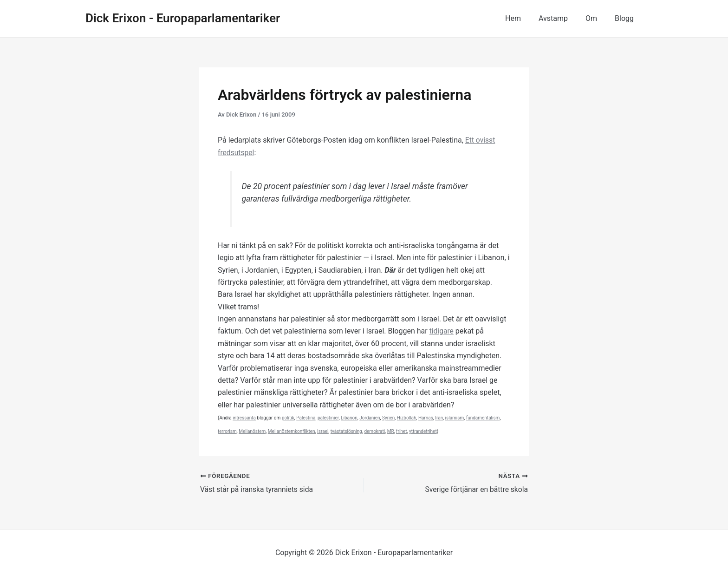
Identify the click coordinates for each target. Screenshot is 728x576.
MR (391, 431)
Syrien (388, 418)
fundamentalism (483, 418)
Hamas (426, 418)
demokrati (374, 431)
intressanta (244, 418)
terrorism (227, 431)
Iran (439, 418)
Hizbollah (407, 418)
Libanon (349, 418)
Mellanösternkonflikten (292, 431)
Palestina (306, 418)
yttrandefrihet (423, 431)
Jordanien (370, 418)
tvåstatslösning (346, 431)
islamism (455, 418)
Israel (323, 431)
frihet (401, 431)
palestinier (328, 418)
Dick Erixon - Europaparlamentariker (183, 18)
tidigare (442, 331)
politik (288, 418)
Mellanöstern (252, 431)
